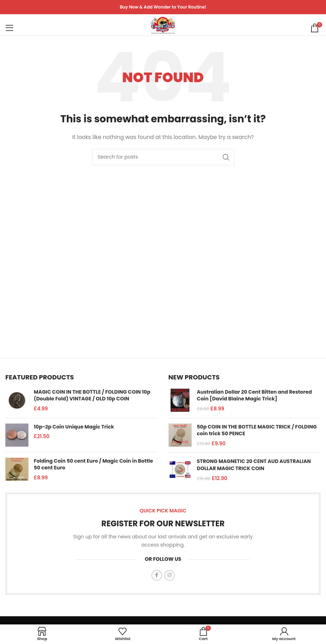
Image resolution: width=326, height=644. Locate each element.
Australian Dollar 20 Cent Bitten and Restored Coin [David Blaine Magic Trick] (255, 396)
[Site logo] (163, 25)
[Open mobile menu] (10, 25)
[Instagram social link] (170, 575)
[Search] (163, 157)
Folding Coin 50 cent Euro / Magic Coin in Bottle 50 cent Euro (93, 465)
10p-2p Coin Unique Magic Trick (74, 427)
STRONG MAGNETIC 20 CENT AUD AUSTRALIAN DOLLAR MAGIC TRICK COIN (254, 465)
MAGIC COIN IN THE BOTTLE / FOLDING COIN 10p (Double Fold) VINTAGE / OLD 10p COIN (92, 396)
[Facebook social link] (157, 575)
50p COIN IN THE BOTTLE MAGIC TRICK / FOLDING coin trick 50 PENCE (257, 430)
